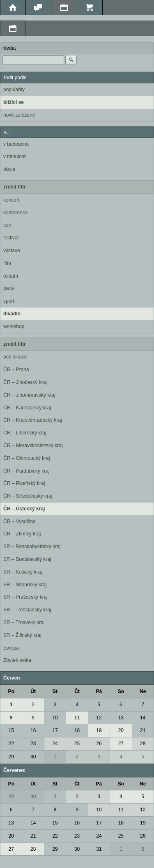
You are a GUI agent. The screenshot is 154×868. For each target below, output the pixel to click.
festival (11, 238)
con (7, 225)
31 (99, 849)
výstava (12, 250)
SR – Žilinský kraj (22, 635)
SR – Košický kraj (23, 572)
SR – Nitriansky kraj (25, 585)
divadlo (12, 314)
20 (121, 730)
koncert (11, 200)
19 (99, 730)
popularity (14, 90)
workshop (14, 326)
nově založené (19, 115)
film (7, 263)
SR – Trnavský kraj (24, 622)
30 (33, 757)
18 (77, 730)
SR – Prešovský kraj (25, 597)
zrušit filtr (15, 187)
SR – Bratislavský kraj (27, 559)
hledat (9, 48)
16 (33, 730)
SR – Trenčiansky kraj (27, 610)
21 (143, 730)
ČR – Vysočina (20, 521)
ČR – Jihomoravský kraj (29, 395)
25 (77, 744)
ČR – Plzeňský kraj (24, 483)
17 (55, 730)
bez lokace (15, 357)
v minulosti (15, 156)
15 (11, 730)
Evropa (11, 648)
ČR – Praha (16, 370)
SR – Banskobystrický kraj (32, 547)
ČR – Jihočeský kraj (25, 382)
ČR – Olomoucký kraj (26, 458)
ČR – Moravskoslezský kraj (33, 445)
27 (121, 744)
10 (55, 718)
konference (15, 213)
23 (33, 744)
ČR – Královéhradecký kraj (33, 420)
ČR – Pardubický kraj (26, 471)
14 (143, 718)
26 (99, 744)
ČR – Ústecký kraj (24, 509)
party (9, 288)
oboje (9, 169)
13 (121, 718)
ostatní (11, 276)
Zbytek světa (17, 660)
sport (9, 301)
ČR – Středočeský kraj (28, 496)
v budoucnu (16, 144)
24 (55, 744)
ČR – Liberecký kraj (25, 433)
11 (77, 718)
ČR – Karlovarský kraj (27, 408)
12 (99, 718)
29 (11, 757)
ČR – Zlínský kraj (22, 534)
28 (143, 744)
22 (11, 744)
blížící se (14, 102)
